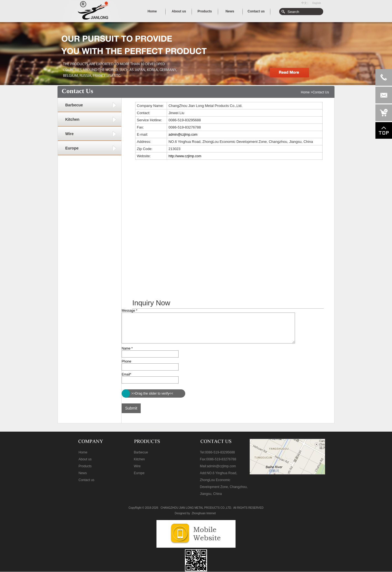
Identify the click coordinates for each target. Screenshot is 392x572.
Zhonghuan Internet (204, 513)
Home (305, 92)
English (317, 3)
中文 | (305, 3)
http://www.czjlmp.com (185, 156)
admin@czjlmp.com (183, 135)
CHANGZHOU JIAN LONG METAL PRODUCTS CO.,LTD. (196, 508)
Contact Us (321, 92)
